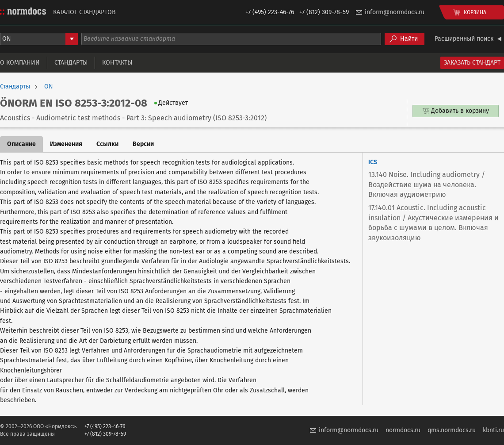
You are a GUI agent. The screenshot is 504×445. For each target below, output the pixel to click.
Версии (143, 144)
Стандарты (71, 63)
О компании (20, 63)
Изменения (66, 144)
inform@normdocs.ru (395, 12)
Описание (21, 144)
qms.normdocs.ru (452, 430)
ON (49, 87)
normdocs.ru (403, 430)
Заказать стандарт (472, 63)
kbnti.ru (493, 430)
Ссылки (107, 144)
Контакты (117, 63)
